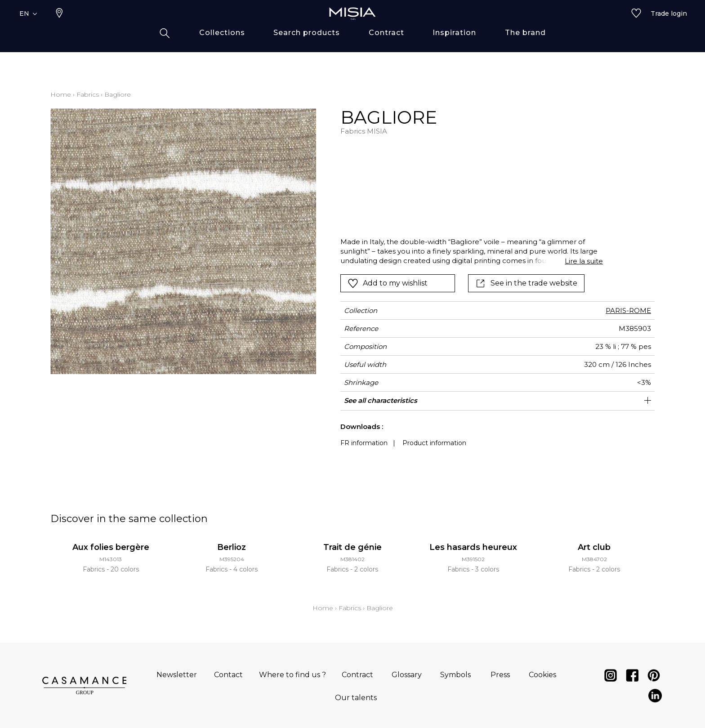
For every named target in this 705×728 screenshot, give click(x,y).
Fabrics (88, 94)
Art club (594, 547)
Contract (357, 675)
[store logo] (352, 28)
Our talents (356, 698)
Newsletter (177, 675)
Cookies (542, 675)
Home (61, 94)
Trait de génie (352, 547)
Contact (228, 675)
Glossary (407, 675)
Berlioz (232, 547)
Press (500, 675)
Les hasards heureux (473, 547)
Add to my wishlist (388, 283)
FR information (364, 443)
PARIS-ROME (628, 310)
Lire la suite (584, 261)
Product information (434, 443)
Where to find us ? (292, 675)
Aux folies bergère (111, 547)
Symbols (455, 675)
